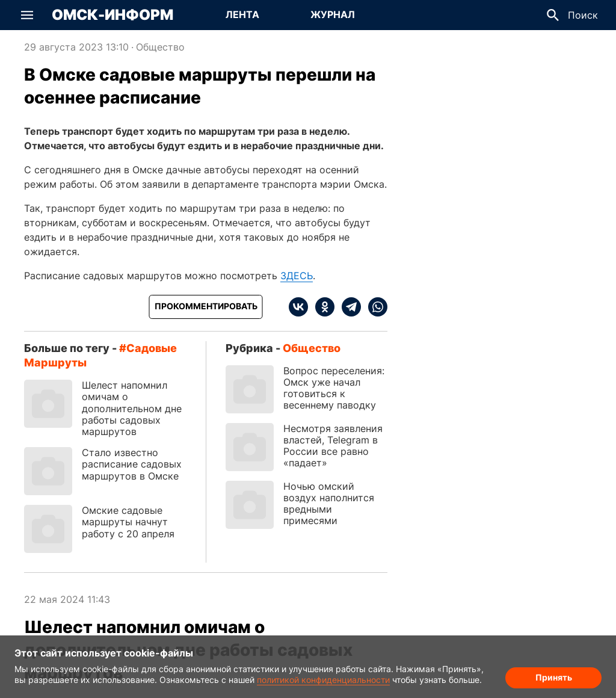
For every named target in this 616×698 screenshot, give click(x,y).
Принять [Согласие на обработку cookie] (554, 677)
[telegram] (348, 307)
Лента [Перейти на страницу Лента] (242, 14)
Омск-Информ (112, 15)
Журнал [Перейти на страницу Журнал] (333, 14)
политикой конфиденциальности (323, 680)
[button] (27, 15)
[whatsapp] (374, 307)
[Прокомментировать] (206, 307)
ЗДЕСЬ (297, 276)
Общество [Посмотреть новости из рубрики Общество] (160, 47)
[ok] (321, 307)
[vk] (298, 307)
